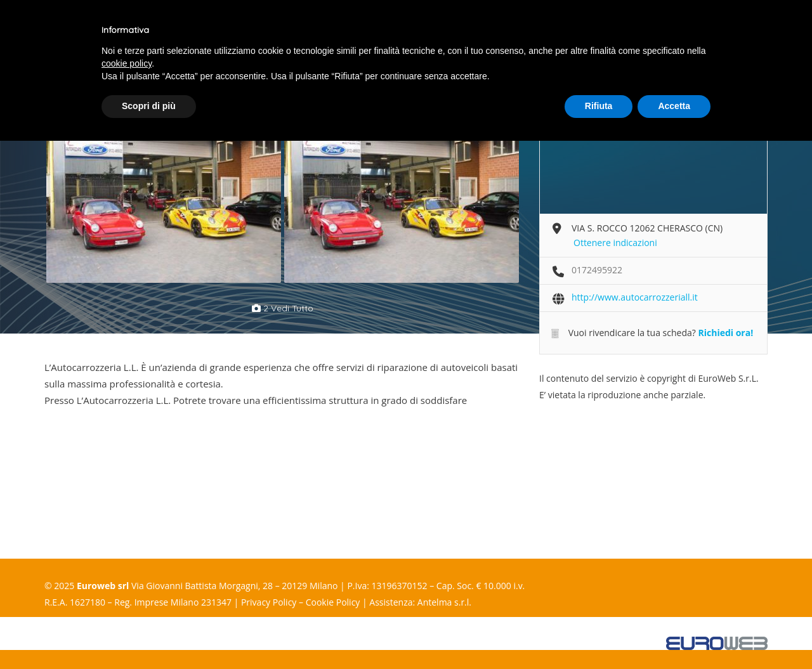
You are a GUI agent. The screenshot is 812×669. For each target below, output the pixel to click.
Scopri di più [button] (149, 106)
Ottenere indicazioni (615, 243)
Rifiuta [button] (599, 106)
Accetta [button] (674, 106)
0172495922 (597, 270)
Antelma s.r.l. (444, 602)
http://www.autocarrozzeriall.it (635, 297)
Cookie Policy (333, 602)
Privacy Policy (269, 602)
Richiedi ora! (725, 333)
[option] (163, 197)
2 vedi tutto (283, 308)
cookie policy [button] (127, 63)
